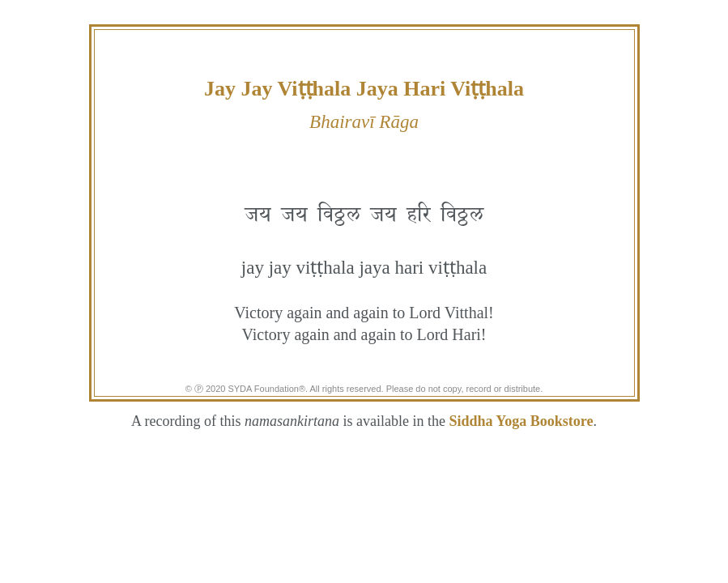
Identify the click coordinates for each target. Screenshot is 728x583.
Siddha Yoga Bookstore (521, 421)
